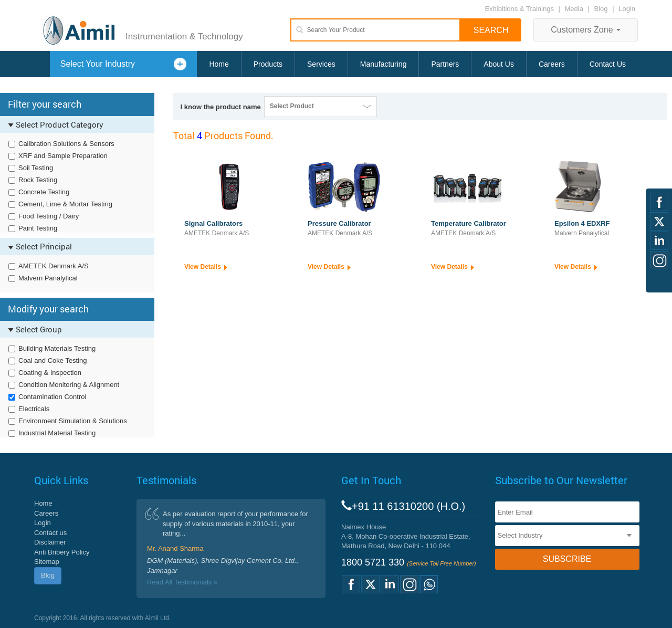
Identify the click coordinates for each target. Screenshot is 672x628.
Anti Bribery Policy (62, 552)
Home (219, 64)
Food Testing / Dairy (49, 216)
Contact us (50, 533)
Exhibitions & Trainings (519, 9)
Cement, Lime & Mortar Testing (65, 204)
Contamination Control (52, 397)
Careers (552, 64)
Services (321, 64)
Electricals (34, 409)
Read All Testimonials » (182, 582)
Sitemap (47, 562)
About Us (499, 64)
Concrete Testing (44, 192)
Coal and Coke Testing (53, 360)
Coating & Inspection (50, 373)
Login (627, 9)
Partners (445, 64)
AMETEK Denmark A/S (54, 266)
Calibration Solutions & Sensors (66, 144)
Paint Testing (38, 228)
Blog (601, 9)
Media (575, 9)
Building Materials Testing (57, 348)
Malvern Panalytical (48, 278)
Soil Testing (36, 168)
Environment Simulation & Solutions (73, 421)
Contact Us (608, 64)
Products (268, 64)
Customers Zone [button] (586, 30)
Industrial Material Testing (57, 433)
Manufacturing (384, 64)
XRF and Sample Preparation (63, 156)
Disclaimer (50, 542)
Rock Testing (38, 180)
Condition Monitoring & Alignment (69, 385)
